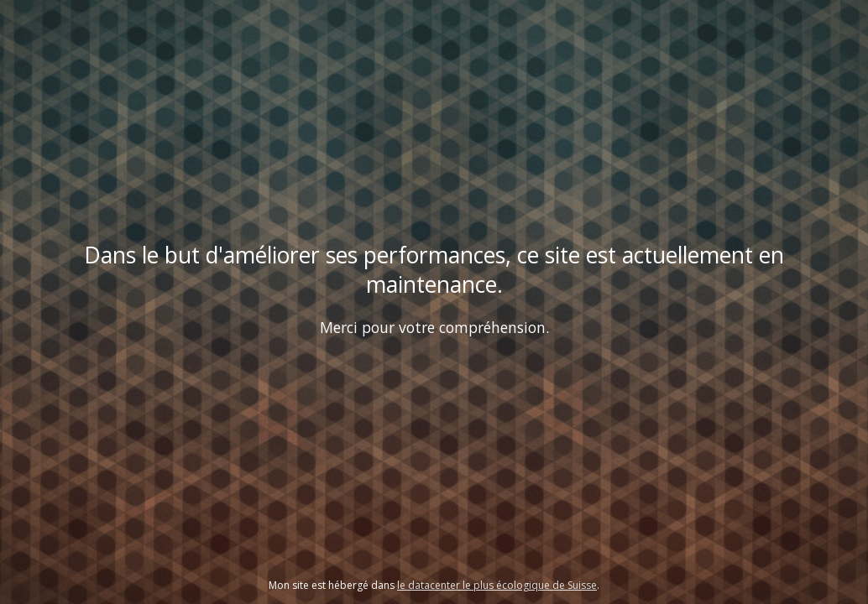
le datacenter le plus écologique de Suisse (497, 585)
